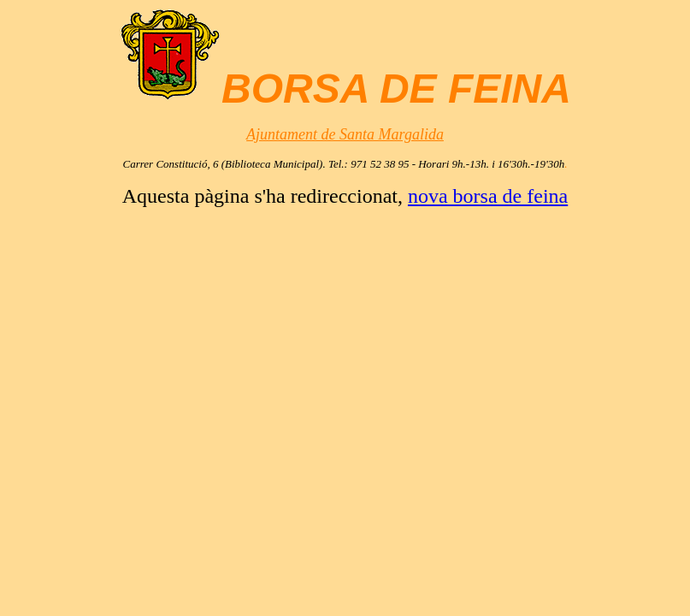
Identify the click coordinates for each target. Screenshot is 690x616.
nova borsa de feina (488, 196)
